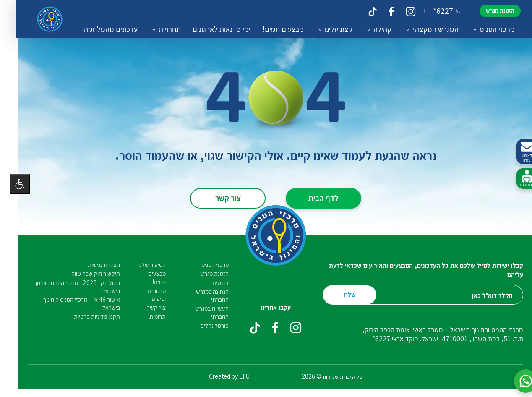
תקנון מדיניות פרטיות (87, 316)
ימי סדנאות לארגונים (209, 29)
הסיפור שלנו (142, 265)
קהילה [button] (370, 29)
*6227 (434, 11)
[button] (516, 381)
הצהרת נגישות (94, 265)
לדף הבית (314, 198)
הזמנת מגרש (488, 10)
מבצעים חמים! (270, 29)
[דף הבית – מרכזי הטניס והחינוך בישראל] (43, 19)
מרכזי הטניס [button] (485, 29)
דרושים (211, 283)
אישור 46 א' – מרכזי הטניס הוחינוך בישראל (72, 303)
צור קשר (218, 198)
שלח (340, 294)
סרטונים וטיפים (147, 295)
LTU (235, 376)
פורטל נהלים (205, 325)
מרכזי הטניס (205, 265)
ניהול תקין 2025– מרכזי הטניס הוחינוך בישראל (67, 287)
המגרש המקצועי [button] (423, 29)
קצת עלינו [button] (326, 29)
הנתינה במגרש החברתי (203, 295)
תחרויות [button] (157, 29)
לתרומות (517, 179)
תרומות (148, 316)
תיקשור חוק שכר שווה (86, 273)
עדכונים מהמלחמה (98, 29)
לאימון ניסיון (517, 152)
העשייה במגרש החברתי (202, 312)
